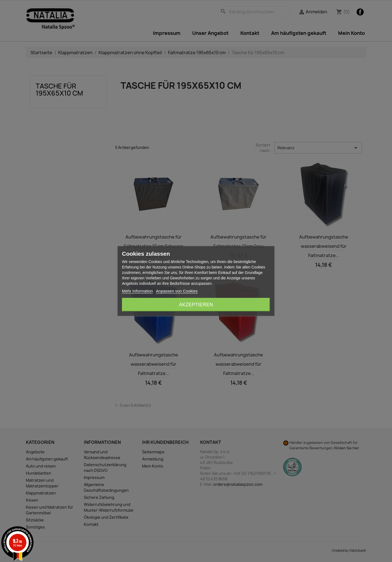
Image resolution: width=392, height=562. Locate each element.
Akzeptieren (196, 305)
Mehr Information (137, 291)
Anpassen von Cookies (177, 291)
